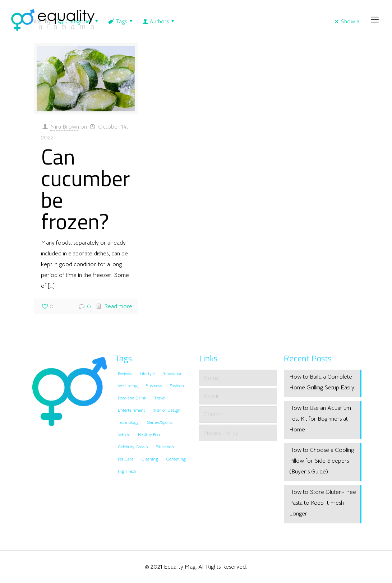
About (211, 396)
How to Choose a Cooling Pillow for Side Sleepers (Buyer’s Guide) (322, 461)
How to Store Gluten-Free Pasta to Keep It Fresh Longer (323, 503)
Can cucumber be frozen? (86, 189)
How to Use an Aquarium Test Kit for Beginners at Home (320, 419)
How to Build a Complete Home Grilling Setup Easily (322, 382)
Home (211, 378)
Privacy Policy (221, 433)
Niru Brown (65, 127)
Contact (213, 415)
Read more (118, 306)
